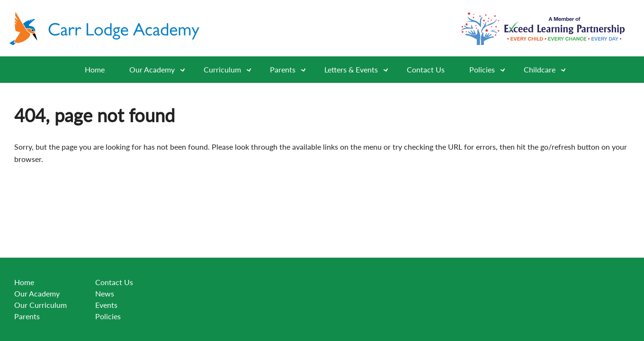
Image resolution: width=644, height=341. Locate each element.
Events (106, 305)
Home (95, 69)
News (105, 293)
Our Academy (160, 70)
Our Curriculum (40, 305)
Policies (490, 70)
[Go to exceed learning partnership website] (543, 28)
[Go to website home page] (109, 28)
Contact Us (426, 69)
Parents (27, 316)
